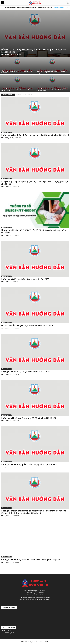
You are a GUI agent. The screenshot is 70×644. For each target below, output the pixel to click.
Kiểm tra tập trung (34, 8)
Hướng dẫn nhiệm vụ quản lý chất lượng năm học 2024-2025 (30, 464)
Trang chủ (19, 95)
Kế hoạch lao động (22, 8)
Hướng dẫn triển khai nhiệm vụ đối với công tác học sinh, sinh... (16, 90)
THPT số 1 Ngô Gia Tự (7, 55)
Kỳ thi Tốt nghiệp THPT (47, 8)
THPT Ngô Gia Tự (6, 187)
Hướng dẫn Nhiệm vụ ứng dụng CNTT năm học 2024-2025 (28, 418)
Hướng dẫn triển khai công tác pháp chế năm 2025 (25, 279)
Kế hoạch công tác (11, 8)
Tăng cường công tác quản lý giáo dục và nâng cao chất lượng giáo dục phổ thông (35, 183)
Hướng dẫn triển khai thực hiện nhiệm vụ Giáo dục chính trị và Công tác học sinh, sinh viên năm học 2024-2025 (34, 512)
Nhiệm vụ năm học (59, 8)
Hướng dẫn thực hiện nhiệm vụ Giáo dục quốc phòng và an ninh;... (51, 72)
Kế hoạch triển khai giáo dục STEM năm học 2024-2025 (27, 325)
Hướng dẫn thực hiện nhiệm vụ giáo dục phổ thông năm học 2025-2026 (35, 135)
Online (7, 631)
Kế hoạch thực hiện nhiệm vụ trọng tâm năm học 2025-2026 (16, 72)
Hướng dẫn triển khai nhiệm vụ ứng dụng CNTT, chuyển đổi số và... (52, 90)
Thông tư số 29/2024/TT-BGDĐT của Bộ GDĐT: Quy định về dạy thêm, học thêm (34, 231)
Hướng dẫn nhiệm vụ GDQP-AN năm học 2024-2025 (25, 372)
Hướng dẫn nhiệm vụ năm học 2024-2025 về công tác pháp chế (31, 560)
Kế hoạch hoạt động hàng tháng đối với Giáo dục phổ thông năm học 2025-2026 (33, 51)
